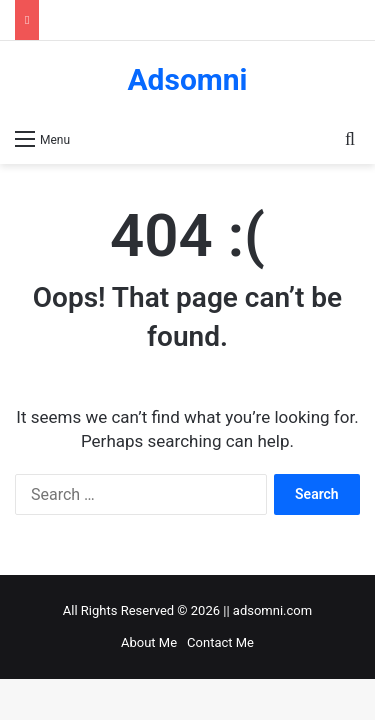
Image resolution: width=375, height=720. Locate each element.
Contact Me (220, 642)
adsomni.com (272, 610)
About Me (149, 642)
